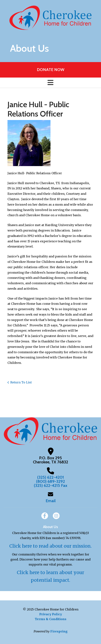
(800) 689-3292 (50, 481)
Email (51, 501)
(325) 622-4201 (51, 477)
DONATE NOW (51, 70)
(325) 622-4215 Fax (51, 485)
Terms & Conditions (51, 619)
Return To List (21, 382)
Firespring (59, 631)
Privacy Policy (51, 614)
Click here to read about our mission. (50, 546)
